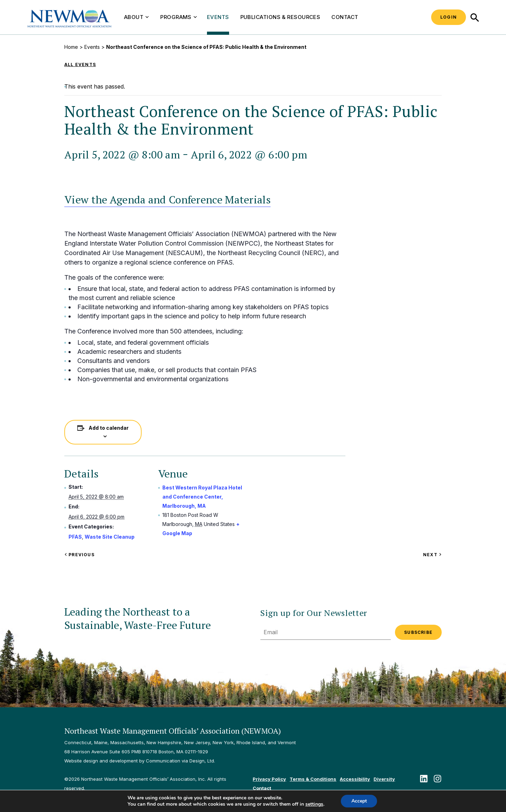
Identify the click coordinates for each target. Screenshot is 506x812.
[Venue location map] (303, 510)
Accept (359, 801)
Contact (345, 17)
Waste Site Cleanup (110, 537)
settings (314, 804)
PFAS (75, 537)
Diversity (384, 779)
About (136, 17)
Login (449, 17)
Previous (79, 555)
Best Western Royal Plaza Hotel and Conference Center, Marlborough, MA (202, 497)
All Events (80, 64)
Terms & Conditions (313, 779)
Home (71, 47)
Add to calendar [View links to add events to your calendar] (109, 428)
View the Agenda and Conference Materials (167, 200)
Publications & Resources (280, 17)
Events (218, 17)
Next (432, 555)
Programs (179, 17)
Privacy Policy (269, 779)
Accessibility (355, 779)
